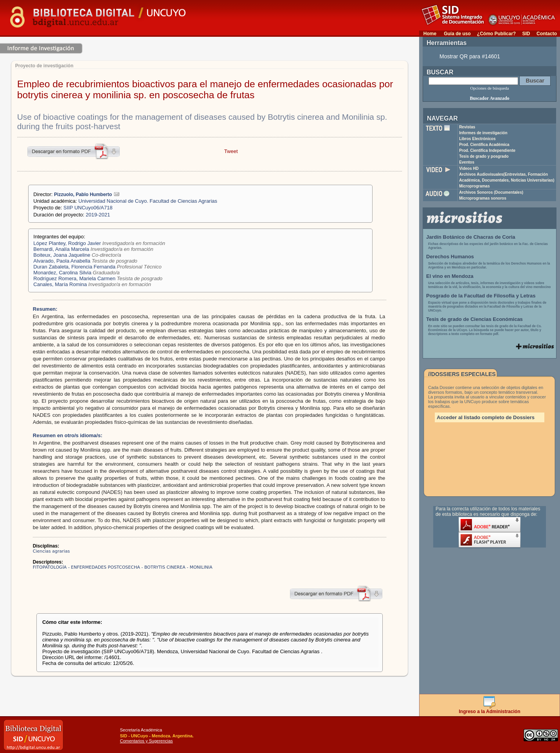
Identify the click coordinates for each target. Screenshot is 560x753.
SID (526, 34)
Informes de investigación (483, 133)
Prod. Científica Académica (484, 145)
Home (430, 34)
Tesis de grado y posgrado (484, 156)
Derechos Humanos (450, 257)
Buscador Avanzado (489, 98)
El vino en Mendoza (450, 276)
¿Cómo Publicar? (496, 34)
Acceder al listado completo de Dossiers (486, 417)
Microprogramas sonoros (483, 198)
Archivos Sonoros (491, 192)
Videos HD (469, 168)
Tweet (231, 151)
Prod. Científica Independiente (487, 150)
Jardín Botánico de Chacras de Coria (471, 237)
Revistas (467, 127)
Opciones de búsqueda (490, 88)
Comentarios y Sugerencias (147, 741)
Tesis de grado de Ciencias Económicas (474, 319)
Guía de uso (457, 34)
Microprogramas (474, 186)
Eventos (467, 162)
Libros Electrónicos (477, 139)
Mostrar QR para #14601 (470, 56)
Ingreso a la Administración (490, 709)
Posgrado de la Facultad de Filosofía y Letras (481, 296)
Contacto (547, 34)
